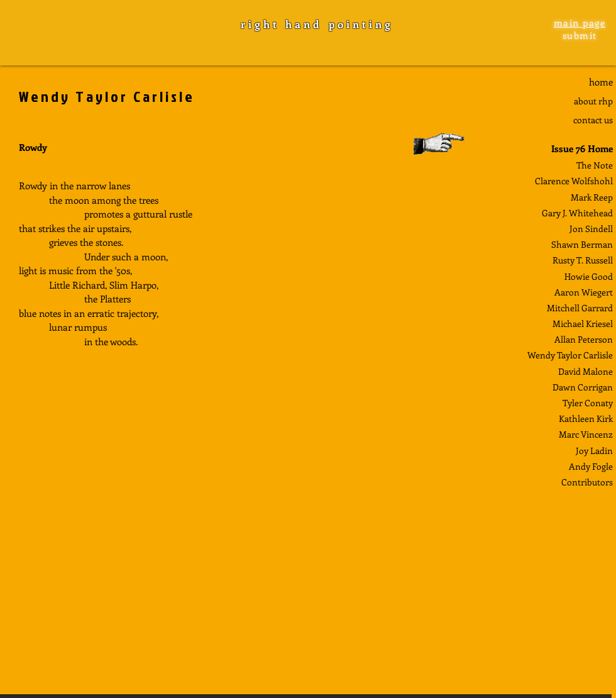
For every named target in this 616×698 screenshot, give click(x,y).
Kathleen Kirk (586, 418)
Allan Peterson (584, 339)
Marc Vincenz (586, 434)
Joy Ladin (594, 451)
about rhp (593, 101)
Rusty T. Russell (583, 260)
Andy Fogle (591, 466)
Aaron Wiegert (584, 292)
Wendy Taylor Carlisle (570, 355)
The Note (595, 165)
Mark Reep (592, 197)
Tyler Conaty (588, 403)
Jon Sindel (590, 229)
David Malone (586, 371)
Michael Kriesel (583, 324)
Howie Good (589, 276)
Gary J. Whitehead (577, 213)
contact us (593, 120)
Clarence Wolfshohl (574, 181)
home (601, 82)
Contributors (587, 482)
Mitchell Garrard (580, 308)
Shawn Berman (582, 244)
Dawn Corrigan (583, 387)
